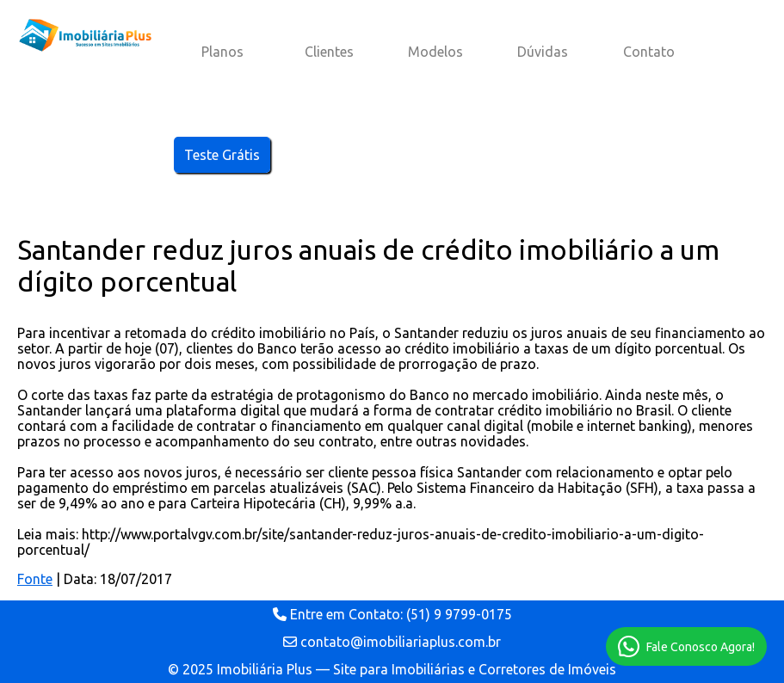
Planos (222, 52)
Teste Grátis (222, 155)
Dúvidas (543, 52)
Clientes (329, 52)
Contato (649, 52)
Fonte (35, 579)
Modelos (435, 52)
